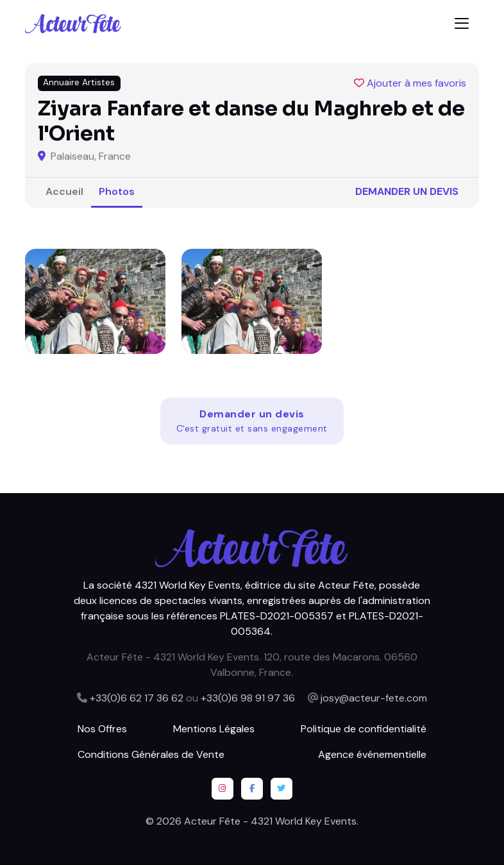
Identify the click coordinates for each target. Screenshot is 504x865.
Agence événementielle (372, 754)
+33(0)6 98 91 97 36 (248, 698)
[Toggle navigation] (462, 23)
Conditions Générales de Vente (151, 754)
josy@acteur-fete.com (374, 698)
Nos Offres (102, 729)
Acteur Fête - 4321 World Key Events (270, 821)
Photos (117, 191)
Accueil (64, 191)
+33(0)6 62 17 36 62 (137, 698)
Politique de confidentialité (364, 729)
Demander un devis (407, 191)
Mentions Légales (214, 729)
